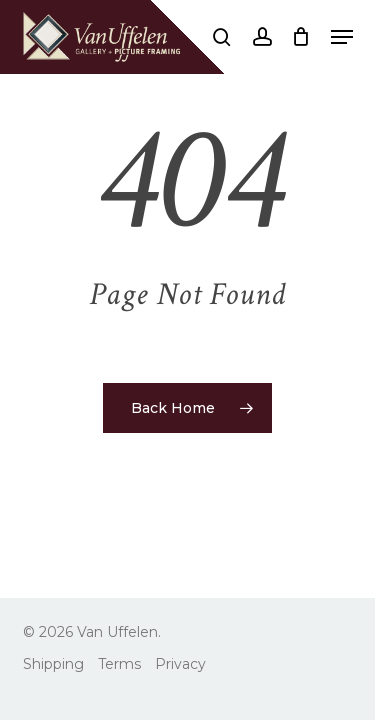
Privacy (180, 664)
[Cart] (301, 37)
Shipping (53, 664)
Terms (119, 664)
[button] (342, 37)
